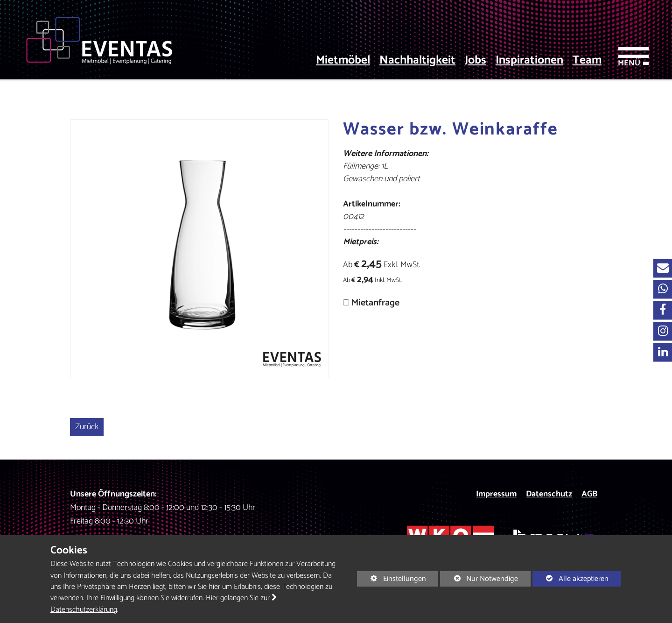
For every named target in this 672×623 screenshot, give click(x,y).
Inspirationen (529, 60)
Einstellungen (392, 579)
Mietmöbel (343, 60)
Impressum (496, 494)
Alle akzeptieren (570, 579)
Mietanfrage (375, 303)
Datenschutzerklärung (84, 610)
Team (587, 60)
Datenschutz (549, 494)
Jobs (476, 60)
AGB (589, 494)
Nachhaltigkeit (417, 60)
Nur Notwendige (479, 579)
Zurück (87, 427)
